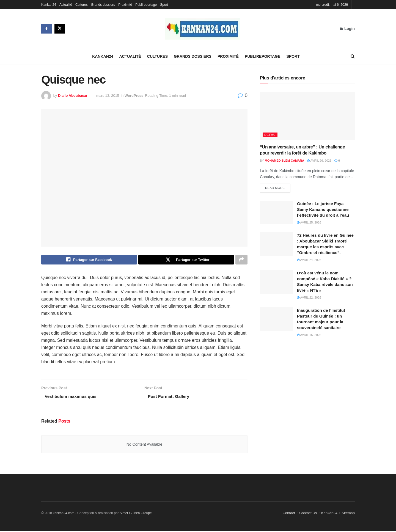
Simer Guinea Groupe (136, 514)
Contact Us (308, 514)
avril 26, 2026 (319, 161)
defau (270, 135)
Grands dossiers (103, 5)
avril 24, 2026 (309, 260)
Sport (164, 5)
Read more (275, 188)
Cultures (82, 5)
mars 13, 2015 (108, 96)
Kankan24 (49, 5)
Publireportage (146, 5)
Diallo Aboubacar (73, 96)
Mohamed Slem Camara (285, 161)
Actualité (66, 5)
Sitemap (348, 514)
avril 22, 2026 (309, 298)
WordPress (134, 96)
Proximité (125, 5)
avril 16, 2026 (309, 335)
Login (347, 29)
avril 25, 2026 (309, 223)
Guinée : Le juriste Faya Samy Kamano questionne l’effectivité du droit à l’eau (323, 210)
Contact (289, 514)
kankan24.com (64, 514)
